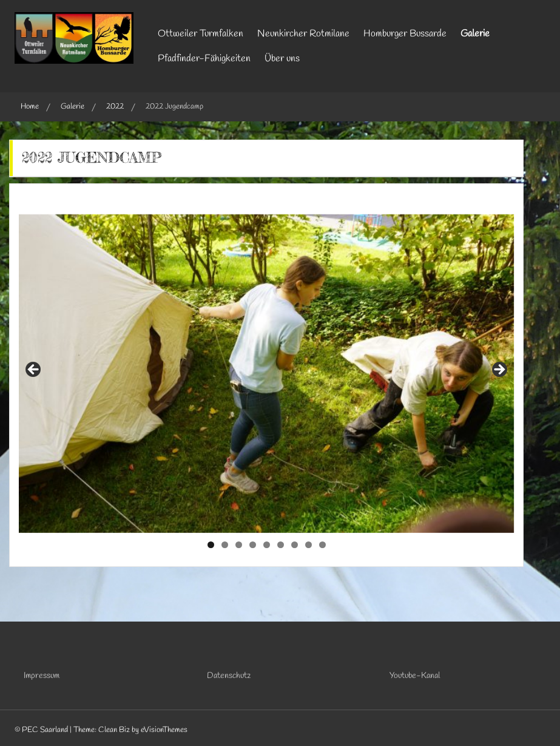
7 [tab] (295, 545)
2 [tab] (225, 545)
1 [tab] (211, 545)
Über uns (282, 59)
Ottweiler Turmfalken (201, 34)
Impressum (42, 676)
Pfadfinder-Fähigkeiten (204, 59)
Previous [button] (34, 370)
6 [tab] (281, 545)
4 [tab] (253, 545)
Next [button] (499, 370)
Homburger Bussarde (405, 34)
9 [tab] (322, 545)
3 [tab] (239, 545)
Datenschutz (229, 676)
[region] (266, 374)
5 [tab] (267, 545)
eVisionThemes (164, 730)
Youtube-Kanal (415, 676)
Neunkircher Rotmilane (303, 34)
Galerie (475, 34)
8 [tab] (309, 545)
